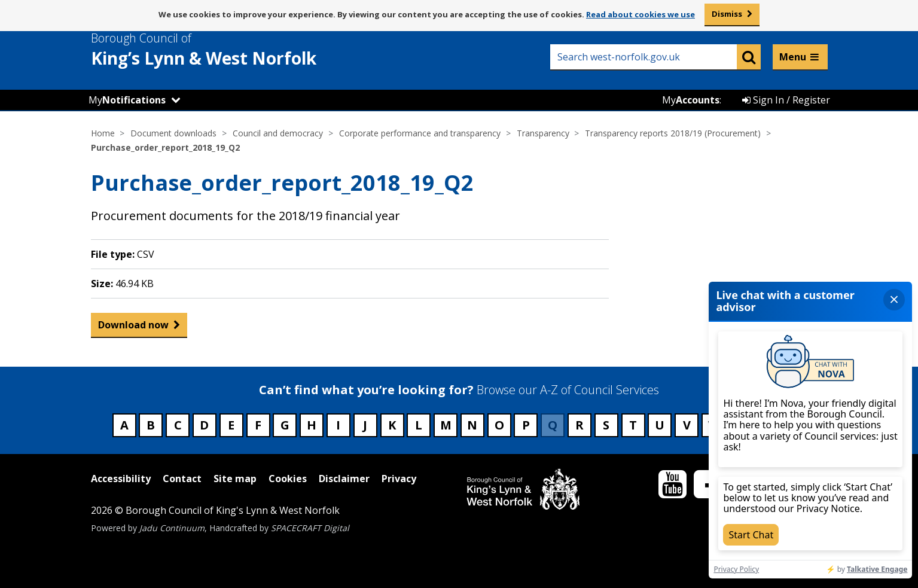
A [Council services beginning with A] (124, 425)
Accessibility (121, 479)
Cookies (288, 479)
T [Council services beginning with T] (633, 425)
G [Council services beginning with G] (285, 425)
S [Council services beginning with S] (606, 425)
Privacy (399, 479)
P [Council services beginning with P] (526, 425)
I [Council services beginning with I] (338, 425)
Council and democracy (278, 133)
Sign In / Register (786, 100)
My (127, 100)
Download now (133, 327)
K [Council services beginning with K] (392, 425)
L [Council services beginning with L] (419, 425)
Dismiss (727, 14)
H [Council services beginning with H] (312, 425)
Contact (182, 479)
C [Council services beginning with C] (178, 425)
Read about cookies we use (641, 14)
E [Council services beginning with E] (231, 425)
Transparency (543, 133)
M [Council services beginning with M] (446, 425)
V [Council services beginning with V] (687, 425)
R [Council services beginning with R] (580, 425)
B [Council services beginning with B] (151, 425)
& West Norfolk (225, 50)
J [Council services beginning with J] (365, 425)
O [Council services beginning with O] (499, 425)
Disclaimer (344, 479)
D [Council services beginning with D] (204, 425)
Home (103, 133)
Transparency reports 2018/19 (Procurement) (673, 133)
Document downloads (173, 133)
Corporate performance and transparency (420, 133)
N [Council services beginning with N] (472, 425)
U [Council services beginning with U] (660, 425)
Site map (235, 479)
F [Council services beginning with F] (258, 425)
